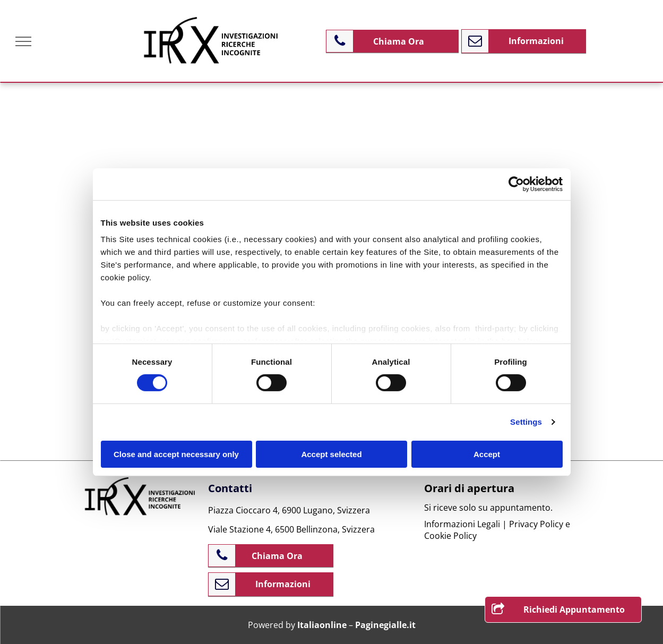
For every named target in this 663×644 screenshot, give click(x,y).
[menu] (23, 41)
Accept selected (331, 454)
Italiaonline (322, 625)
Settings (526, 422)
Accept (487, 454)
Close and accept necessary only (176, 454)
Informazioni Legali (462, 524)
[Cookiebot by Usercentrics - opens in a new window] (516, 184)
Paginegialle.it (385, 625)
